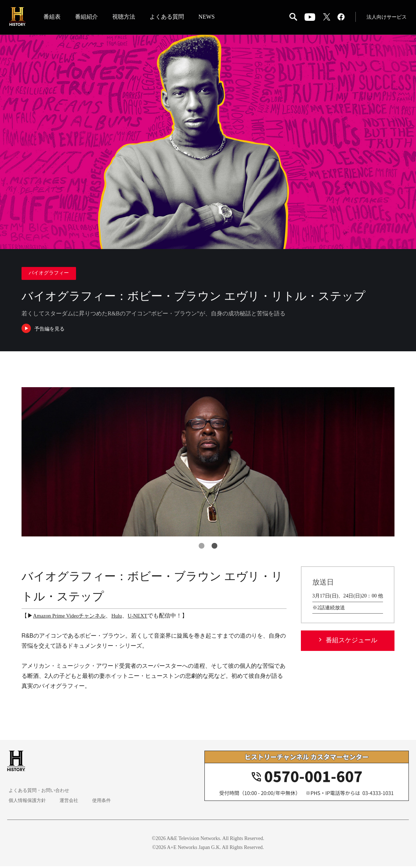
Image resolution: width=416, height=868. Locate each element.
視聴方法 (126, 17)
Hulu (123, 617)
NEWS (209, 17)
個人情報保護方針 (27, 802)
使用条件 (99, 802)
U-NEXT (145, 617)
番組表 (54, 17)
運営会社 (68, 802)
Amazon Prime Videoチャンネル (72, 617)
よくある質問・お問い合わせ (40, 792)
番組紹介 (89, 17)
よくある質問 (169, 17)
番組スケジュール (351, 642)
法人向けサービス (385, 18)
